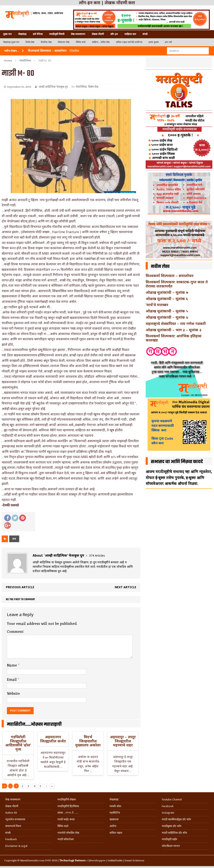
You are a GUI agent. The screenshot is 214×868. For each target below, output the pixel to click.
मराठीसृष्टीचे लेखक (67, 799)
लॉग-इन (114, 34)
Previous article (20, 587)
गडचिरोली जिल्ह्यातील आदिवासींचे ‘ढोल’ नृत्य (18, 743)
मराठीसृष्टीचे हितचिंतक (68, 806)
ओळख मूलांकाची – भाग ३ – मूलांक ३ (173, 330)
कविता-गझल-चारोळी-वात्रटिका (129, 42)
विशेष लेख (30, 42)
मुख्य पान (7, 34)
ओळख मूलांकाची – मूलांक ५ (167, 311)
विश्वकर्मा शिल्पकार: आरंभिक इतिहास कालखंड (174, 338)
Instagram (168, 813)
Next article (125, 587)
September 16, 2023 (19, 87)
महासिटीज (115, 813)
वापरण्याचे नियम (13, 826)
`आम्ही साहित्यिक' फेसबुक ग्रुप (53, 87)
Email (12, 680)
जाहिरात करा (130, 34)
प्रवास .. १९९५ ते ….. (68, 813)
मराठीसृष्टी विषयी (57, 34)
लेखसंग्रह (22, 34)
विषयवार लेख (64, 42)
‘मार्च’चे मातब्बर (157, 305)
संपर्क (145, 34)
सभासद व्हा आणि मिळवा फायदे (177, 462)
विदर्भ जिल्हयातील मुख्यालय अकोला (88, 741)
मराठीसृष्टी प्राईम (169, 839)
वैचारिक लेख (46, 42)
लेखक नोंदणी (98, 34)
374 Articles (97, 555)
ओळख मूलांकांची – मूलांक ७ (167, 292)
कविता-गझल (116, 833)
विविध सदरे (81, 42)
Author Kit (11, 813)
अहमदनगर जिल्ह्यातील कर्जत (53, 739)
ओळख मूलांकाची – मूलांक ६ (167, 299)
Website (13, 694)
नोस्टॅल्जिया (81, 87)
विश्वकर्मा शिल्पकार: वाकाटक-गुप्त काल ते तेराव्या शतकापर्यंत (177, 284)
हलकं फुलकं (154, 42)
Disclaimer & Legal (16, 846)
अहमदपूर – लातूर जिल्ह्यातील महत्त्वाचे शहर (123, 741)
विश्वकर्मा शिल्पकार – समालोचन (170, 276)
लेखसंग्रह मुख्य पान (11, 42)
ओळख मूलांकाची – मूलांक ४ (167, 317)
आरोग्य (113, 826)
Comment (15, 632)
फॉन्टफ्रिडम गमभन (171, 846)
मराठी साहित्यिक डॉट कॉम (174, 833)
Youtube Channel (172, 799)
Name (12, 665)
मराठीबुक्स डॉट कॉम (172, 826)
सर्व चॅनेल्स (38, 34)
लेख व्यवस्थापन (78, 34)
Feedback (11, 839)
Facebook (168, 806)
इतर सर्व (168, 42)
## (14, 539)
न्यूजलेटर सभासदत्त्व (15, 819)
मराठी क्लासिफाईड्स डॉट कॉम (176, 819)
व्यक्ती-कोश (115, 806)
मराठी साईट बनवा (66, 819)
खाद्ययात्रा (114, 819)
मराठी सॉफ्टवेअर (66, 839)
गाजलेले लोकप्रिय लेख (68, 833)
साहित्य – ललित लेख (101, 42)
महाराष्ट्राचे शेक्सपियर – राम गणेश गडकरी (176, 324)
